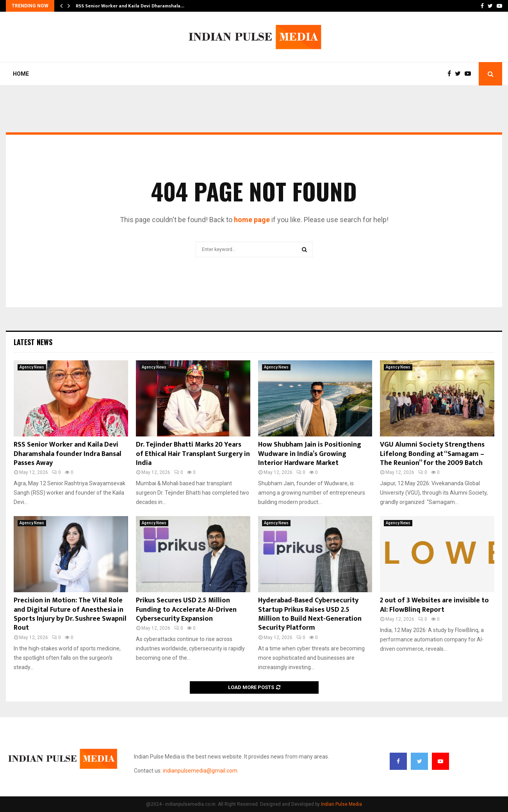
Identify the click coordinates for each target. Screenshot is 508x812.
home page (252, 220)
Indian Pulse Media (341, 804)
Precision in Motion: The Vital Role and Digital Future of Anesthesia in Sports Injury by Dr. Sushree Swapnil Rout (70, 614)
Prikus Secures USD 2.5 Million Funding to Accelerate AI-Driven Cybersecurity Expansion (186, 610)
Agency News (32, 367)
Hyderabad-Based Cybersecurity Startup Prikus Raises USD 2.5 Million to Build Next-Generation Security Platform (310, 614)
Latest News (33, 342)
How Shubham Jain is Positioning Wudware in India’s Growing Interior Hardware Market (310, 454)
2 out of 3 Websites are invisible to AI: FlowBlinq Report (434, 605)
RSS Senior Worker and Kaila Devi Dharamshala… (130, 6)
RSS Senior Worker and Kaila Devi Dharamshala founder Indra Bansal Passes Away (68, 454)
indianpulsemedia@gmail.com (200, 771)
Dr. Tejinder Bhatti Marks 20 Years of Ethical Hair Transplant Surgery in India (193, 454)
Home (21, 74)
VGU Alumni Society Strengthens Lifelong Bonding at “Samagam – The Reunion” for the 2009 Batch (432, 454)
